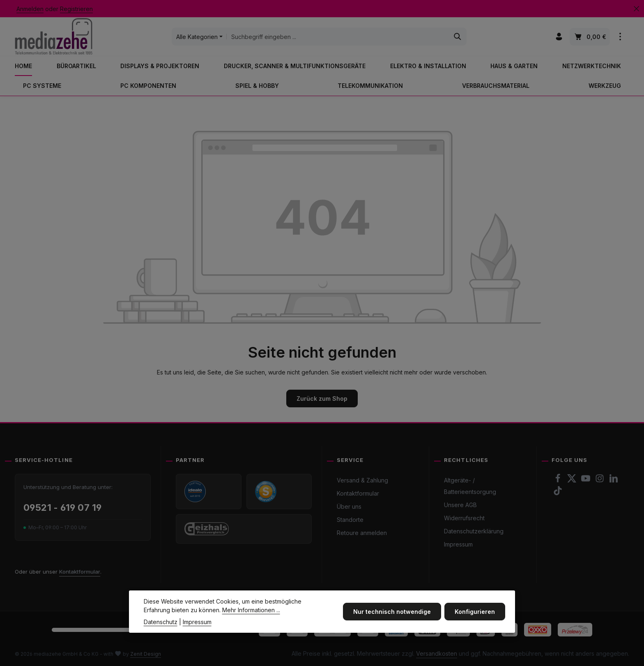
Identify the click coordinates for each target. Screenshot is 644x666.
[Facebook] (559, 481)
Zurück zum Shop (322, 398)
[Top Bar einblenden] (620, 37)
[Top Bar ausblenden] (636, 9)
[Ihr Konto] (559, 37)
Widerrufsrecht (464, 518)
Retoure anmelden (362, 533)
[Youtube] (586, 481)
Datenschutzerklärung (474, 531)
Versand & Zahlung (362, 480)
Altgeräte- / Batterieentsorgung (470, 486)
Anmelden (30, 9)
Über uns (349, 506)
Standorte (350, 520)
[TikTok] (558, 493)
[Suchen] (458, 37)
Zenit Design (146, 654)
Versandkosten (437, 653)
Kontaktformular (80, 572)
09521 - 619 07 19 (62, 508)
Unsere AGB (460, 505)
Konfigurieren (475, 618)
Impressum (458, 544)
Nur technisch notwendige (392, 618)
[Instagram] (600, 481)
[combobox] (338, 37)
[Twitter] (573, 481)
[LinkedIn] (614, 481)
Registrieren (76, 9)
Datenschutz (161, 628)
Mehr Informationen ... (251, 617)
